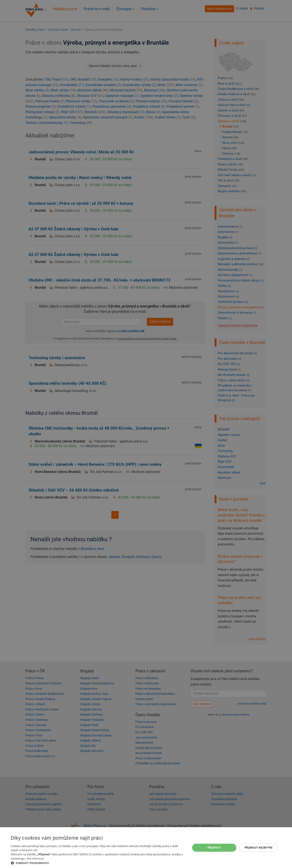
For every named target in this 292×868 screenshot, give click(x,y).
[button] (98, 863)
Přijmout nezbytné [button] (258, 848)
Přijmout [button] (214, 848)
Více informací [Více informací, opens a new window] (35, 859)
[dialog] (146, 848)
